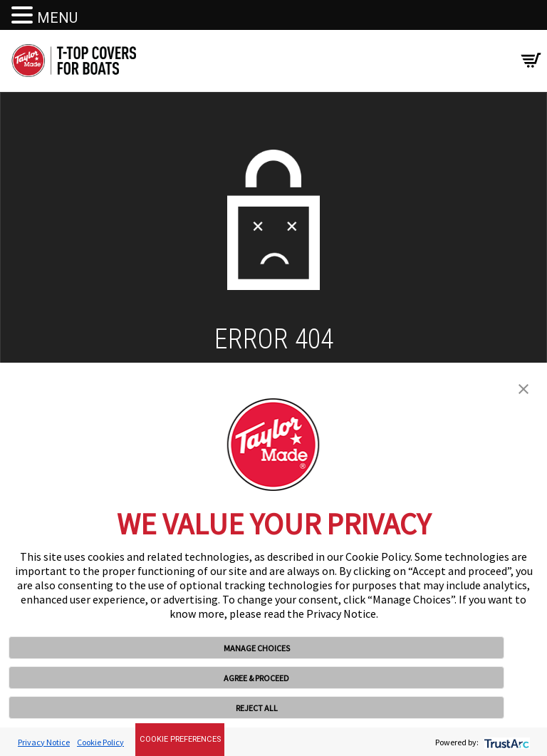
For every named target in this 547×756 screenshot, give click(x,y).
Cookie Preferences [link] (180, 739)
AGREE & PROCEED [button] (256, 678)
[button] (523, 388)
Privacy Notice (44, 742)
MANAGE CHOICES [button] (257, 648)
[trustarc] (505, 742)
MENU (57, 18)
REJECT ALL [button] (257, 708)
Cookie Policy (100, 742)
